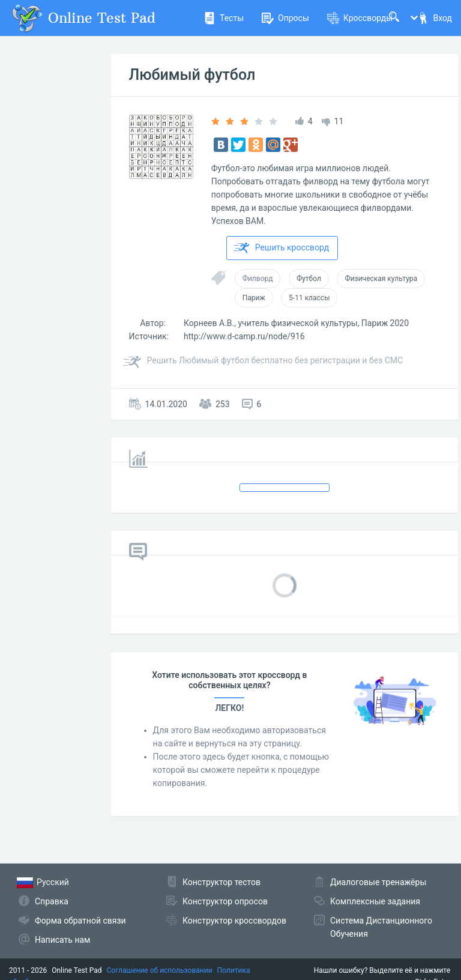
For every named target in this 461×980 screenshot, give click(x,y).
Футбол (309, 279)
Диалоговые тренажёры (378, 882)
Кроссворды (360, 18)
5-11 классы (309, 298)
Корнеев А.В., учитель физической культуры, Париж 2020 (296, 323)
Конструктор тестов (221, 882)
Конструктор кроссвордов (234, 921)
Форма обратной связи (80, 921)
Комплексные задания (375, 901)
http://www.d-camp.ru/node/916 (244, 336)
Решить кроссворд (282, 248)
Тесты (224, 18)
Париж (254, 298)
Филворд (258, 279)
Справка (52, 901)
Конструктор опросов (225, 901)
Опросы (285, 18)
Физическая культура (381, 279)
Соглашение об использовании (160, 970)
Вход (435, 18)
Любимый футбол (192, 75)
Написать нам (62, 940)
